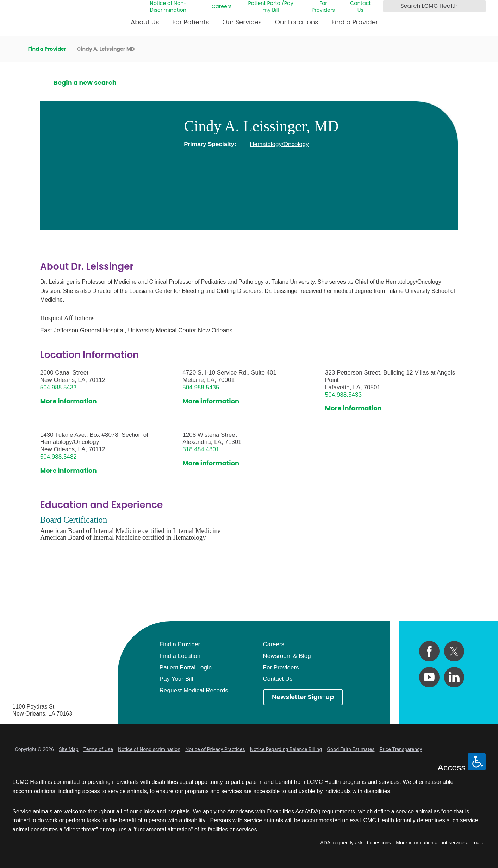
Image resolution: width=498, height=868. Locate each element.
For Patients (191, 22)
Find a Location (180, 656)
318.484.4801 (201, 449)
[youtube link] (429, 677)
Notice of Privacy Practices (215, 749)
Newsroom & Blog (287, 656)
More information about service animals (439, 843)
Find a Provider (355, 22)
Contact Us (360, 7)
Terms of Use (98, 749)
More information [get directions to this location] (69, 401)
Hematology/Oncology (279, 144)
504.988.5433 (58, 387)
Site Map (69, 749)
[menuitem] (145, 25)
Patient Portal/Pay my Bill (271, 7)
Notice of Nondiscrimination (149, 749)
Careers (222, 7)
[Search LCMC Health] (390, 6)
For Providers (323, 7)
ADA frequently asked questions (356, 843)
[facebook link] (429, 651)
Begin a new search (85, 83)
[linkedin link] (454, 677)
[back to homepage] (15, 49)
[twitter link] (454, 651)
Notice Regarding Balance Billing (286, 749)
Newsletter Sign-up (303, 697)
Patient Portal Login (186, 668)
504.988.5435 (201, 387)
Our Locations (297, 22)
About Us (145, 22)
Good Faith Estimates (351, 749)
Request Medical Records (194, 690)
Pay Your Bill (176, 679)
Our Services (242, 22)
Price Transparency (401, 749)
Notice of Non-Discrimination (168, 7)
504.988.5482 (58, 457)
